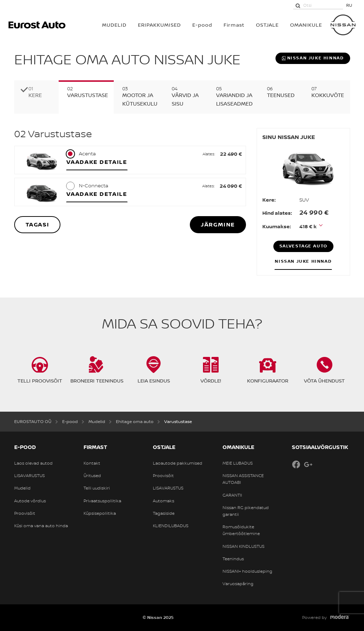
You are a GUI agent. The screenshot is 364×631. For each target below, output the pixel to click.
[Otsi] (298, 5)
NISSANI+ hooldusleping (247, 571)
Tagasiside (164, 513)
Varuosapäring (238, 584)
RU (349, 5)
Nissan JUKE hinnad (313, 58)
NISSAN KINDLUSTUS (243, 546)
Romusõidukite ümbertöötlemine (241, 530)
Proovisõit (25, 513)
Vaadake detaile (97, 162)
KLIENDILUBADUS (171, 526)
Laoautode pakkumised (178, 463)
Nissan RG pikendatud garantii (246, 511)
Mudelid (22, 488)
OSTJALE (267, 25)
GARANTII (232, 495)
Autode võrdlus (30, 501)
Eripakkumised (159, 25)
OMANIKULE (306, 25)
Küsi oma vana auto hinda (41, 526)
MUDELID (114, 25)
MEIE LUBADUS (238, 463)
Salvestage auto (303, 246)
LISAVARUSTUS (30, 476)
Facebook (296, 464)
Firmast (234, 25)
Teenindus (233, 559)
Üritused (92, 476)
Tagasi (38, 224)
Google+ (308, 464)
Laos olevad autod (33, 463)
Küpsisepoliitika (100, 513)
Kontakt (92, 463)
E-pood (202, 25)
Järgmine (218, 224)
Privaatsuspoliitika (102, 501)
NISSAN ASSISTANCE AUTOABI (243, 479)
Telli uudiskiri (97, 488)
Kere (35, 95)
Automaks (164, 501)
